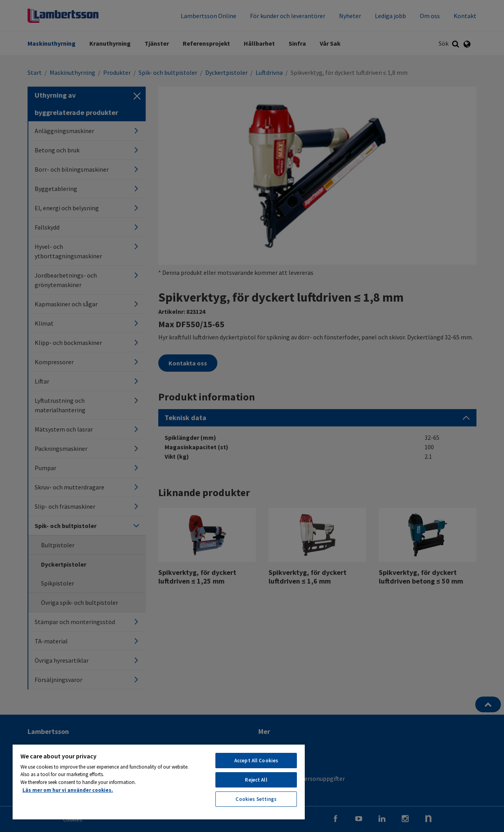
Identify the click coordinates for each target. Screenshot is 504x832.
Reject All (256, 780)
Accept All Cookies (256, 761)
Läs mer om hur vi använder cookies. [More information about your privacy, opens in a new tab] (68, 790)
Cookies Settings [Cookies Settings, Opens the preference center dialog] (256, 799)
